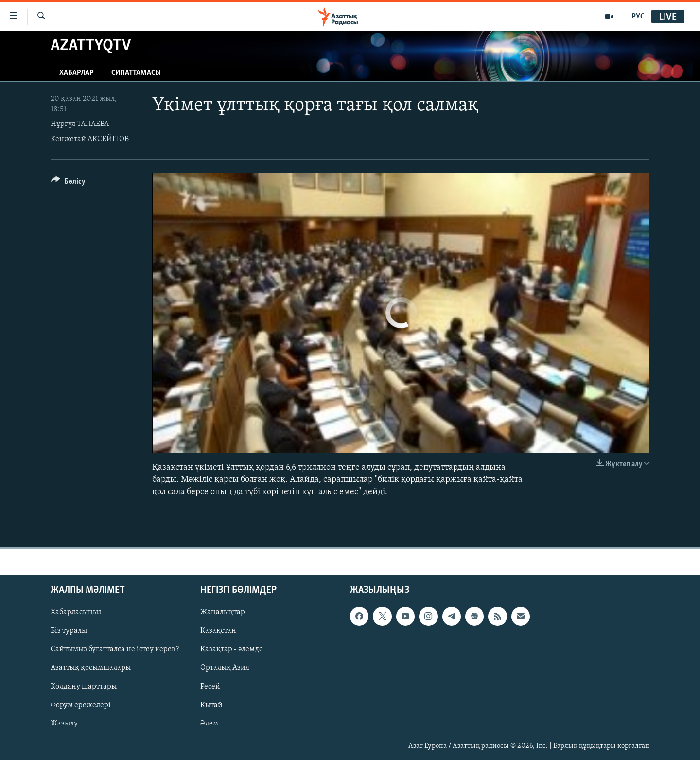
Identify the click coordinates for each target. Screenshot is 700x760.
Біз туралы (69, 631)
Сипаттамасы (136, 73)
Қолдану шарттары (84, 686)
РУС (638, 17)
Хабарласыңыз (76, 612)
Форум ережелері (81, 705)
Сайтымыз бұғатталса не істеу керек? (115, 649)
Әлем (209, 723)
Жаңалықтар (223, 612)
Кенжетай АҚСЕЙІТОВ (90, 139)
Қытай (211, 705)
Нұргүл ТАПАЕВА (80, 124)
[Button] (68, 183)
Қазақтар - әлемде (232, 649)
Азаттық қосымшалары (91, 668)
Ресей (210, 686)
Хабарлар (77, 73)
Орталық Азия (225, 668)
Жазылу (64, 723)
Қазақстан (218, 631)
